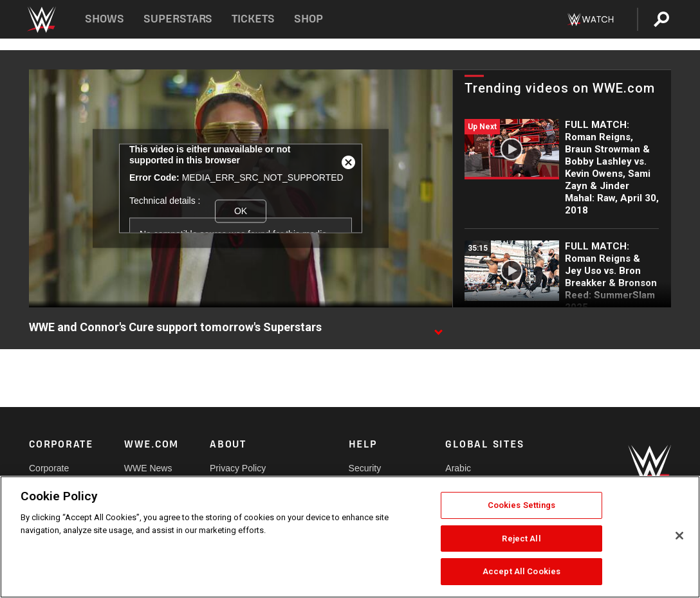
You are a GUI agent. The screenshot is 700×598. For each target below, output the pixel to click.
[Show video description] (438, 328)
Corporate (49, 468)
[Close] (679, 536)
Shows (105, 19)
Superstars (178, 19)
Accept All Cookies (521, 571)
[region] (350, 537)
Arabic (458, 468)
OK (241, 211)
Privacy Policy (238, 468)
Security (365, 468)
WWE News (148, 468)
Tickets (253, 19)
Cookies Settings (522, 505)
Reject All (521, 539)
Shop (309, 19)
